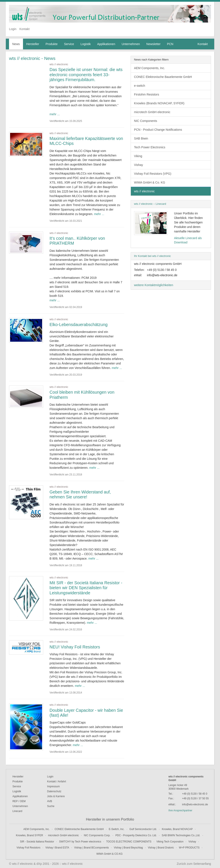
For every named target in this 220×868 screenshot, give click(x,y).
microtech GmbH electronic (152, 112)
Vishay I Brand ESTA (57, 848)
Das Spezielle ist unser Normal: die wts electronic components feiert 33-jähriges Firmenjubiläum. (86, 75)
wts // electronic (144, 191)
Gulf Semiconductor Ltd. (143, 829)
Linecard (17, 811)
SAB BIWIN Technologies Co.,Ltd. (181, 835)
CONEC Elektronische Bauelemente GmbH (163, 77)
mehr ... (55, 114)
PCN (170, 44)
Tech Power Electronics (150, 147)
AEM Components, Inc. (150, 68)
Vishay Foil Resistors (28, 848)
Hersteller (33, 44)
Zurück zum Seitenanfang (194, 864)
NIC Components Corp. (97, 835)
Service (69, 44)
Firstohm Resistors (147, 94)
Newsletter (153, 44)
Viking (138, 156)
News (16, 44)
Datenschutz (54, 791)
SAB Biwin (141, 138)
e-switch (140, 86)
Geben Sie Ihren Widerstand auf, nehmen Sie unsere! (80, 495)
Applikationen (106, 44)
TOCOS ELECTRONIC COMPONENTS (129, 842)
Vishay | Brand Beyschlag (128, 848)
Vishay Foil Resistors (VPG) (153, 174)
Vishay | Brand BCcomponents (92, 848)
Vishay (139, 165)
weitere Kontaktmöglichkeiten (154, 285)
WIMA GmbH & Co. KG (150, 182)
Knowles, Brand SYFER (29, 835)
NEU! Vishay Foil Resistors (75, 647)
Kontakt (24, 29)
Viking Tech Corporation (170, 842)
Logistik (86, 44)
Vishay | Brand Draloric (161, 848)
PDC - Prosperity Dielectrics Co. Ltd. (136, 835)
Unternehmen (131, 44)
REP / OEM (19, 801)
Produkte (52, 44)
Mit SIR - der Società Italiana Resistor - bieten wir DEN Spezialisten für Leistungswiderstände (86, 588)
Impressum (53, 786)
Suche (51, 806)
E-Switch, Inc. (117, 829)
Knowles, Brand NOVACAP (177, 829)
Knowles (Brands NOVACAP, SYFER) (159, 103)
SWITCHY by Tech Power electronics (80, 842)
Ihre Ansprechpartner (180, 810)
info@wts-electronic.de (162, 275)
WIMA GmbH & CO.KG (109, 854)
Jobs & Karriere (56, 796)
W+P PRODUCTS (189, 848)
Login (13, 29)
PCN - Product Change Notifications (158, 130)
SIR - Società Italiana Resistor (37, 842)
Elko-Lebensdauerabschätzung (79, 325)
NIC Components (146, 121)
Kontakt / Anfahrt (57, 782)
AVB (50, 801)
